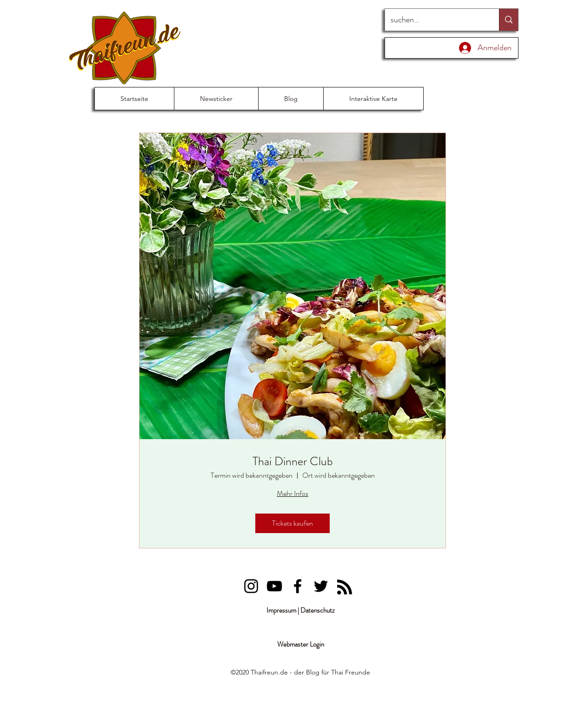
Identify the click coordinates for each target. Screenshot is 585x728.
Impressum (281, 610)
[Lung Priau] (251, 586)
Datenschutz (318, 610)
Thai (337, 672)
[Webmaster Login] (300, 645)
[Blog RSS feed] (345, 588)
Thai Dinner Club (293, 461)
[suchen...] (435, 20)
